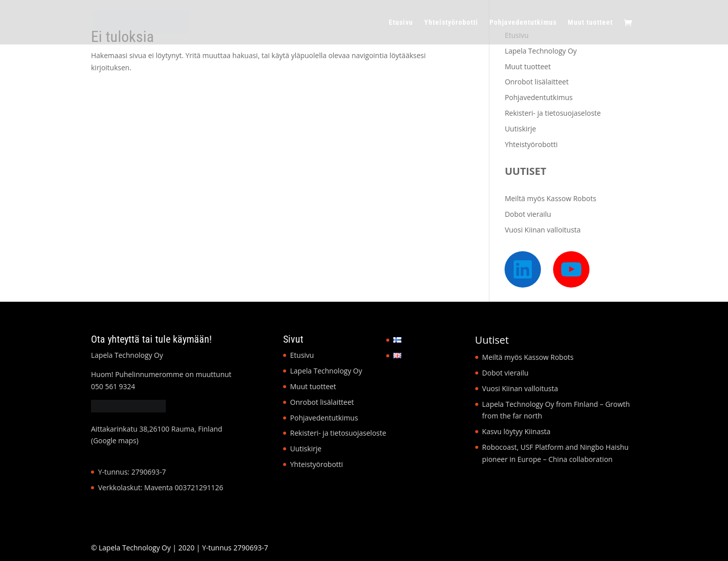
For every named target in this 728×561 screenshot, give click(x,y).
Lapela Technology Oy (540, 51)
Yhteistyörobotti (451, 22)
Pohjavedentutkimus (523, 22)
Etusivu (401, 22)
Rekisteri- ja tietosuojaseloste (553, 113)
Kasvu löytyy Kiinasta (516, 431)
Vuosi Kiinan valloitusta (542, 230)
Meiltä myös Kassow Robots (550, 198)
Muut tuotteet (590, 22)
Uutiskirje (520, 129)
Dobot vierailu (528, 214)
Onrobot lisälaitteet (536, 82)
